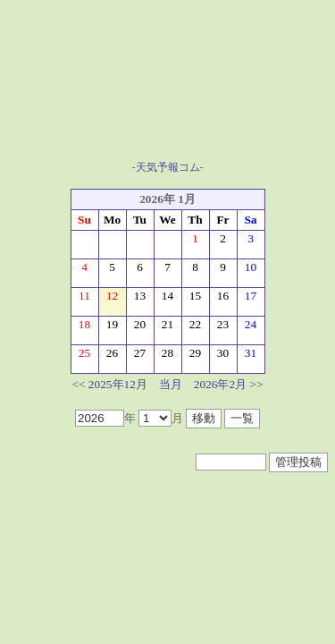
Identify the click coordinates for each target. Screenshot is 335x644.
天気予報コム (168, 167)
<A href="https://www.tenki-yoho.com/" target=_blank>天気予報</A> (168, 90)
